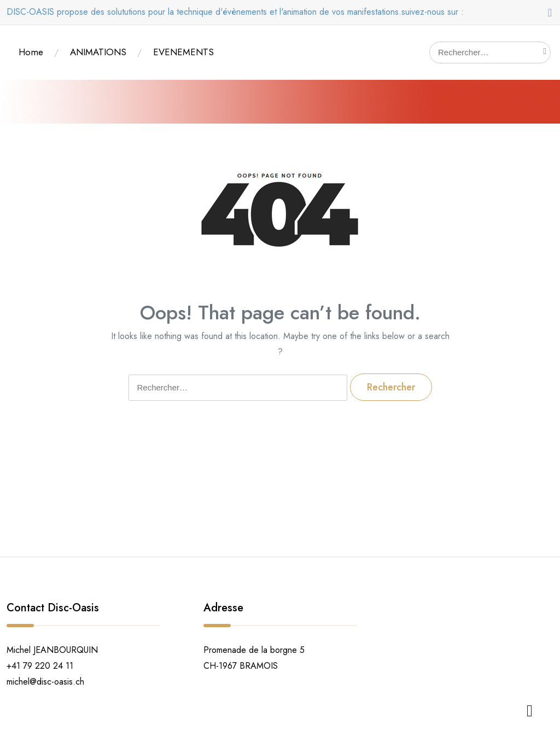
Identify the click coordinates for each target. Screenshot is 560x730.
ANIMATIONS (98, 52)
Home (31, 52)
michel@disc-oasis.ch (45, 682)
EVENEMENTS (183, 52)
